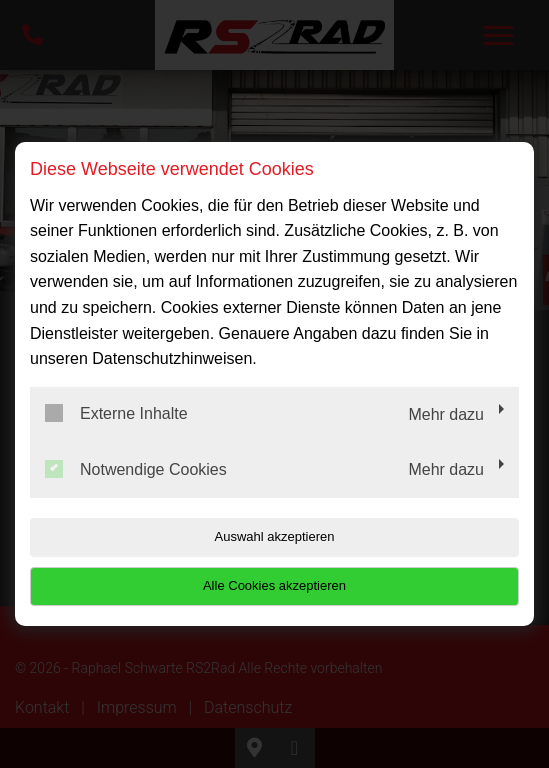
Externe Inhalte (116, 413)
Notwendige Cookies (136, 469)
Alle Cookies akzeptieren (274, 585)
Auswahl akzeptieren (275, 536)
